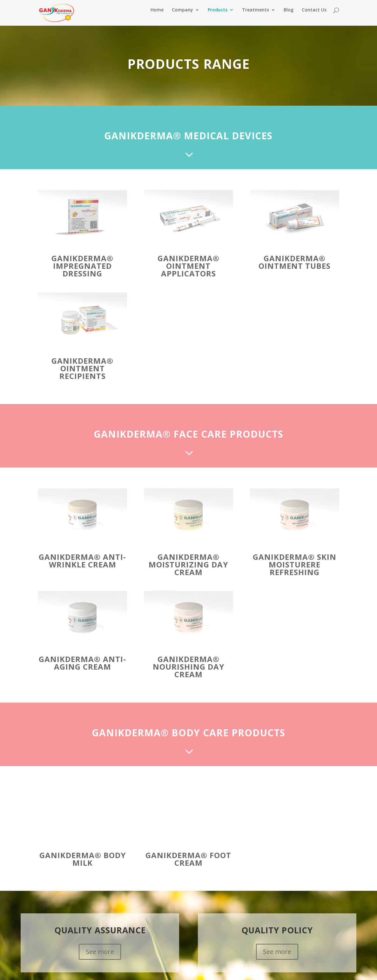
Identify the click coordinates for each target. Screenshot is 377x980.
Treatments (256, 16)
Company (182, 16)
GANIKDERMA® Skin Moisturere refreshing (295, 570)
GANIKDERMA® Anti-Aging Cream (82, 669)
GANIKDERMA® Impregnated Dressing (82, 272)
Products (218, 16)
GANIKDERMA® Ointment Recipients (82, 374)
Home (157, 16)
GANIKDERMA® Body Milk (83, 865)
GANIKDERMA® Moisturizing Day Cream (188, 570)
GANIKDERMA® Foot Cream (188, 865)
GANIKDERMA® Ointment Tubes (295, 268)
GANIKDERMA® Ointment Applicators (188, 272)
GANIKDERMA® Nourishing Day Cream (188, 673)
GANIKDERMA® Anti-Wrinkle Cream (82, 567)
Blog (289, 16)
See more (100, 958)
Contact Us (314, 16)
